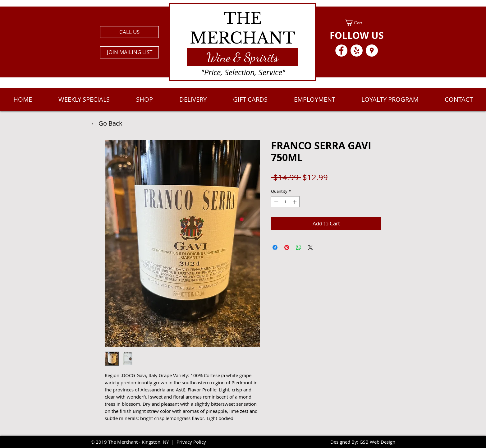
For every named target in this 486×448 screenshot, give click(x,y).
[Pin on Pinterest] (287, 247)
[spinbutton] (285, 202)
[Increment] (295, 202)
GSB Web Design (377, 442)
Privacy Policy (191, 442)
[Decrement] (276, 202)
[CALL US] (129, 32)
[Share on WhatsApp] (299, 247)
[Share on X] (310, 247)
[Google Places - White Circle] (372, 51)
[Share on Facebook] (275, 247)
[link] (357, 23)
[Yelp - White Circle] (357, 51)
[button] (129, 52)
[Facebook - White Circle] (341, 51)
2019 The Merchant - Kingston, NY (132, 442)
